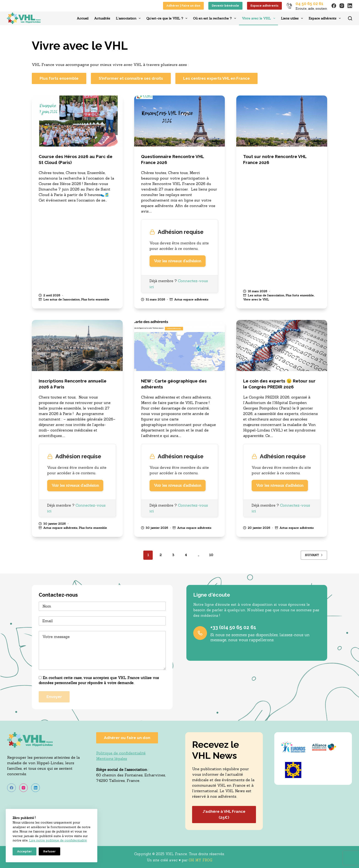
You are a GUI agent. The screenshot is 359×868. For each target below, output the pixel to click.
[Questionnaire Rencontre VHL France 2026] (180, 121)
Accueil (83, 18)
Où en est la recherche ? (215, 18)
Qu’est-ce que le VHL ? (168, 18)
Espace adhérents (264, 6)
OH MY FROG (200, 860)
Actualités (102, 18)
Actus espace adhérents (191, 299)
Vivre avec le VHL (259, 18)
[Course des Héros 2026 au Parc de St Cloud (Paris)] (77, 121)
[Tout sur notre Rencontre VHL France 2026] (282, 121)
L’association (129, 18)
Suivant (314, 555)
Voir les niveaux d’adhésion (178, 261)
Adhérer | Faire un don (183, 6)
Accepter (24, 851)
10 (211, 555)
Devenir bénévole (225, 6)
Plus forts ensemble (95, 299)
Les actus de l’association (61, 299)
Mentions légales (112, 759)
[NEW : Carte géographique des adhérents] (180, 345)
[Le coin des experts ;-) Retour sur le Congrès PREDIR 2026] (282, 345)
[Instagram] (342, 6)
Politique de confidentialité (121, 753)
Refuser (49, 851)
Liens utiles (293, 18)
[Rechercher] (350, 18)
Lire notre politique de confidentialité (58, 840)
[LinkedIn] (350, 6)
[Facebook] (334, 6)
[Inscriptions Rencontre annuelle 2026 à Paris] (77, 345)
